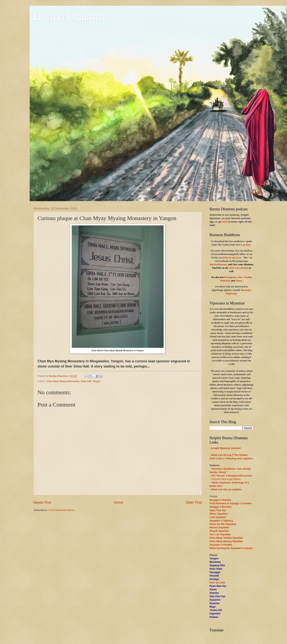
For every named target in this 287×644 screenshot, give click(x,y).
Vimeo (239, 281)
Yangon (97, 381)
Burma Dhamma (72, 16)
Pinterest (225, 281)
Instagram (231, 277)
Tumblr (247, 277)
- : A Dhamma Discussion (231, 476)
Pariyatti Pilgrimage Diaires (226, 479)
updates (226, 489)
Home (118, 503)
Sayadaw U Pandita (221, 545)
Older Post (194, 503)
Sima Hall (86, 381)
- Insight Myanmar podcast (225, 448)
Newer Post (42, 503)
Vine (240, 277)
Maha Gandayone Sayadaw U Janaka (231, 548)
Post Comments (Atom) (61, 510)
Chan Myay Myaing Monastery (63, 381)
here (225, 222)
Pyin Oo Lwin (217, 583)
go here (247, 245)
